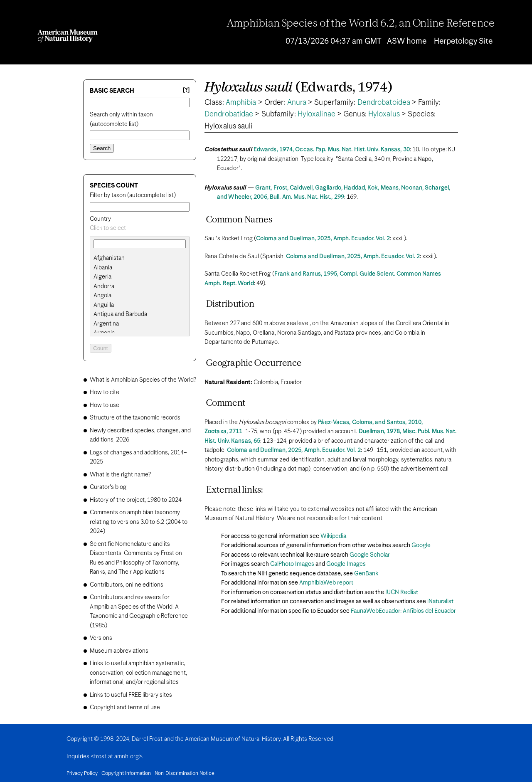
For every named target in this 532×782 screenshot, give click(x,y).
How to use (105, 405)
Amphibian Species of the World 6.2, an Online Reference (361, 24)
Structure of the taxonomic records (135, 418)
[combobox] (140, 228)
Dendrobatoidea (384, 103)
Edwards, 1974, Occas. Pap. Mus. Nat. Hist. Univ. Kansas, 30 (332, 150)
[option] (143, 258)
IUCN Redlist (402, 592)
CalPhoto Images (292, 564)
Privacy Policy (82, 774)
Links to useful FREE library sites (131, 695)
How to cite (105, 392)
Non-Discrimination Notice (185, 774)
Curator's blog (108, 487)
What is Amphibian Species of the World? (143, 380)
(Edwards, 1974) (299, 88)
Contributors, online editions (127, 585)
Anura (297, 103)
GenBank (366, 574)
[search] (140, 268)
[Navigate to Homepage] (68, 36)
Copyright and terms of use (125, 708)
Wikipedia (333, 536)
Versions (101, 638)
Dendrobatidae (229, 114)
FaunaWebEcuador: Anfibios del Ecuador (403, 611)
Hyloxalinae (316, 114)
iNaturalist (440, 602)
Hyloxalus (384, 114)
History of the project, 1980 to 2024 (136, 500)
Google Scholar (370, 555)
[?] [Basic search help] (186, 90)
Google (421, 545)
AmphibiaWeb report (326, 583)
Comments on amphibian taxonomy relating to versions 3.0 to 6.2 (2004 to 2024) (139, 522)
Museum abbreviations (119, 651)
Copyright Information (126, 774)
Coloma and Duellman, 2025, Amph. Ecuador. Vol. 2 (323, 239)
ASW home (407, 41)
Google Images (346, 564)
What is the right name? (120, 475)
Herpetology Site (463, 41)
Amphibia (241, 103)
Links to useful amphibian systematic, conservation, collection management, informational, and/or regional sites (138, 673)
